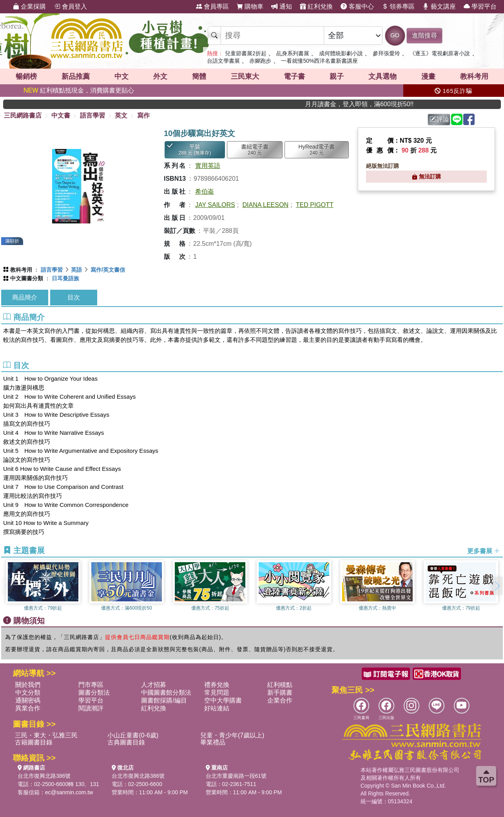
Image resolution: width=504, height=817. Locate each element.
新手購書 (280, 693)
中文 (121, 76)
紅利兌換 (316, 6)
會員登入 (70, 6)
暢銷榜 (26, 76)
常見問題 (217, 693)
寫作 (143, 115)
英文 (121, 115)
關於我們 (28, 685)
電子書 (294, 76)
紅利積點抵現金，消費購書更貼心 (79, 90)
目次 (74, 297)
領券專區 (398, 6)
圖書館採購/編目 (164, 700)
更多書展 (484, 551)
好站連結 (217, 708)
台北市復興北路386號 (44, 776)
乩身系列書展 (293, 53)
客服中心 (357, 6)
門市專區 (91, 685)
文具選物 (383, 76)
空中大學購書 (223, 700)
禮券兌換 (217, 685)
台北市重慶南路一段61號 (236, 776)
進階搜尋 (424, 35)
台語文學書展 (223, 61)
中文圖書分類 (27, 278)
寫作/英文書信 (108, 270)
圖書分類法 (94, 693)
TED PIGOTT (315, 205)
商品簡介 (25, 297)
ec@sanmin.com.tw (69, 792)
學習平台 (480, 6)
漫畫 (428, 76)
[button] (497, 586)
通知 (281, 6)
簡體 (199, 76)
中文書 (61, 115)
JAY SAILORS (215, 205)
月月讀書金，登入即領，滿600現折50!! (377, 104)
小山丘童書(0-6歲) (133, 735)
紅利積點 (280, 685)
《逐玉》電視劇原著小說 (440, 53)
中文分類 (28, 693)
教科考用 (474, 76)
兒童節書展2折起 (246, 53)
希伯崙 (205, 192)
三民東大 (245, 76)
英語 (76, 270)
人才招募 (154, 685)
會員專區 (212, 6)
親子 (337, 76)
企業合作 (280, 700)
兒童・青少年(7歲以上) (232, 735)
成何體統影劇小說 (341, 53)
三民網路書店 (23, 115)
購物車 (250, 6)
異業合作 (28, 708)
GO (395, 35)
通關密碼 (28, 700)
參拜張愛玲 (386, 53)
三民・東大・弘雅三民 (46, 735)
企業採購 (29, 6)
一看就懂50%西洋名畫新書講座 (319, 61)
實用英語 (208, 166)
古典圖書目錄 (126, 742)
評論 (439, 119)
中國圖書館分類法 (166, 693)
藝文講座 (439, 6)
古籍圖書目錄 (34, 742)
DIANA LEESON (266, 205)
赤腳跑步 (260, 61)
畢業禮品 (213, 742)
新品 (76, 76)
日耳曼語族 (65, 278)
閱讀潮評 (91, 708)
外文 (160, 76)
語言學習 (92, 115)
